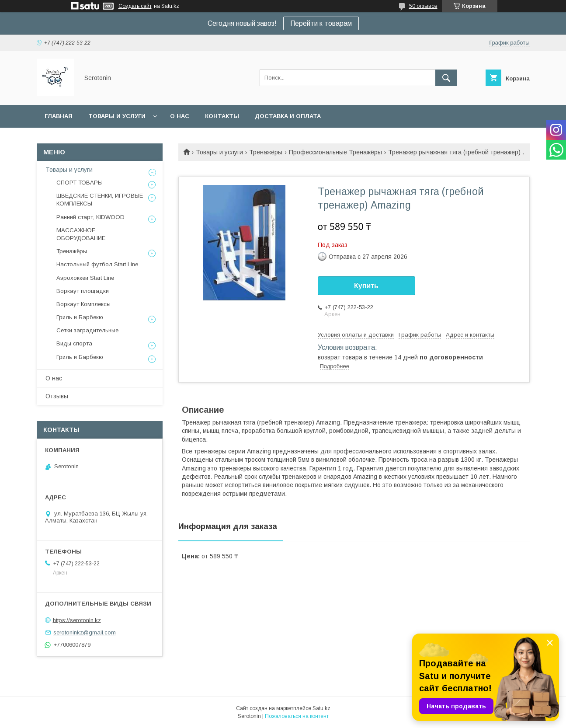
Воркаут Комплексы (83, 304)
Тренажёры (266, 152)
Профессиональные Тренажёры (335, 152)
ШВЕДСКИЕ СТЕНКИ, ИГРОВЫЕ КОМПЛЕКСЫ (100, 200)
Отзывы (57, 396)
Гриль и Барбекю (80, 317)
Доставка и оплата (288, 116)
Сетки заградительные (87, 330)
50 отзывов (423, 6)
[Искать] (446, 78)
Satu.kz (321, 708)
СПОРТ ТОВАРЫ (80, 183)
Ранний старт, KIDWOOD (90, 217)
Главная (59, 116)
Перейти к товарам (321, 23)
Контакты (222, 116)
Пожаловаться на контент (297, 716)
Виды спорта (74, 343)
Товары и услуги (117, 116)
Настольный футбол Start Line (97, 264)
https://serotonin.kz (77, 620)
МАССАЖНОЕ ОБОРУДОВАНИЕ (81, 234)
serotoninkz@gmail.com (85, 632)
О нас (180, 116)
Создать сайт (135, 6)
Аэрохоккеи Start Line (85, 278)
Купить (366, 286)
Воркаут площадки (83, 291)
